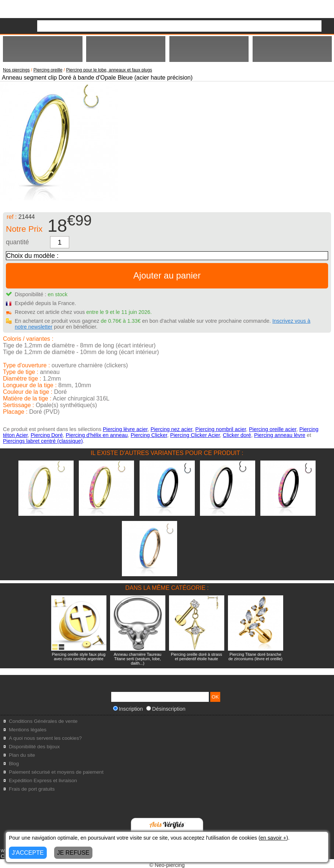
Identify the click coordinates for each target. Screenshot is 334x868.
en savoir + (273, 838)
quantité (17, 242)
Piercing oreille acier (273, 429)
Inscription (128, 709)
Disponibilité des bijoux (34, 747)
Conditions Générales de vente (43, 721)
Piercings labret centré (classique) (43, 441)
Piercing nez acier (172, 429)
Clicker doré (237, 435)
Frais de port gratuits (32, 789)
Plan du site (22, 755)
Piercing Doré (47, 435)
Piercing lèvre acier (125, 429)
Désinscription (166, 709)
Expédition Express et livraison (43, 780)
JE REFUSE (73, 853)
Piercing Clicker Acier (195, 435)
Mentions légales (28, 730)
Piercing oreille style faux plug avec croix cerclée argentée (79, 657)
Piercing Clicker (149, 435)
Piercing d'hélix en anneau (96, 435)
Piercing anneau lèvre (280, 435)
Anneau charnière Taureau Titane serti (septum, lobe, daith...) (138, 659)
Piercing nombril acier (221, 429)
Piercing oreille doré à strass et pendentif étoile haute (196, 657)
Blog (14, 764)
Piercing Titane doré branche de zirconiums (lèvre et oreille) (255, 657)
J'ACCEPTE (28, 853)
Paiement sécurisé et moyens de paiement (56, 772)
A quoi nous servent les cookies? (45, 738)
